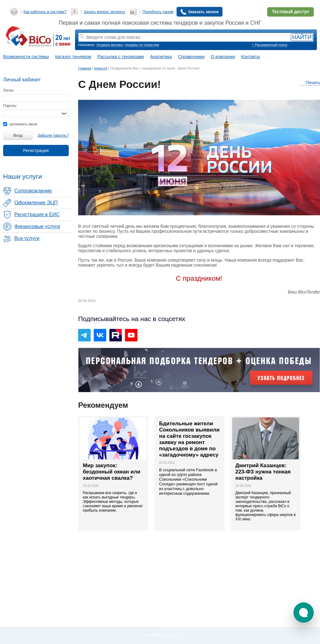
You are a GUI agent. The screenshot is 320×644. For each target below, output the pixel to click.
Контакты (251, 57)
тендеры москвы (109, 45)
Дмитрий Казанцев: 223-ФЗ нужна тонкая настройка (263, 472)
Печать (310, 83)
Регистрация (36, 151)
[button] (304, 613)
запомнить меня (20, 124)
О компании (223, 57)
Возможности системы (26, 57)
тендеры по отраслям (142, 45)
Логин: (9, 90)
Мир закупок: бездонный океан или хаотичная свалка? (112, 472)
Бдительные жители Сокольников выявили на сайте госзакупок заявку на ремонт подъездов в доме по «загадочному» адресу (189, 439)
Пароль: (10, 106)
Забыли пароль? (53, 135)
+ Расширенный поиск (270, 45)
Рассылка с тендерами (121, 57)
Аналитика (161, 57)
